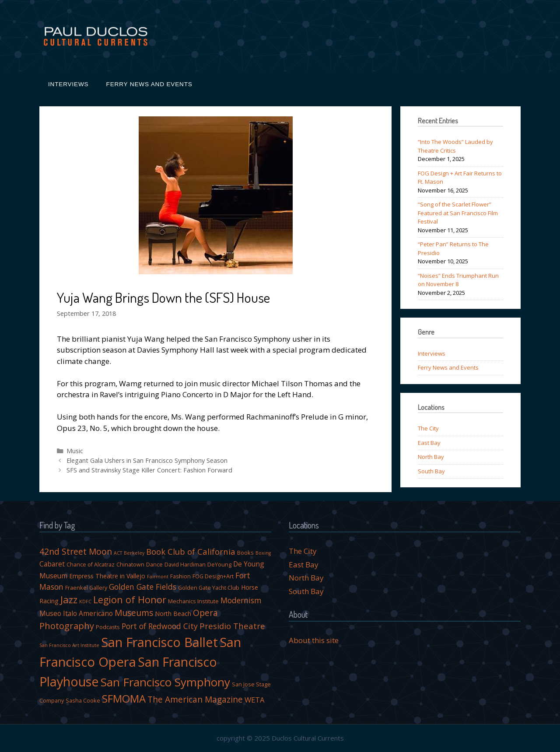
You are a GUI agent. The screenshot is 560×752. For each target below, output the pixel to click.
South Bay (431, 471)
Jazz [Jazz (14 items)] (69, 600)
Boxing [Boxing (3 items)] (263, 553)
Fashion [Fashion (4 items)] (180, 576)
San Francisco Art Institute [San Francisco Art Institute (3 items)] (69, 645)
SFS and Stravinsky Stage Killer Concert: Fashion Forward (149, 470)
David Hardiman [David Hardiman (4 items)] (185, 565)
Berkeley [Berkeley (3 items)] (134, 553)
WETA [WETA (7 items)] (254, 700)
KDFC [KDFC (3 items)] (85, 602)
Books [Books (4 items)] (245, 553)
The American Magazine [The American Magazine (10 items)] (195, 699)
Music (75, 451)
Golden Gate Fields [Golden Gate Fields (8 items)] (143, 587)
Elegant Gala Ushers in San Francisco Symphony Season (147, 460)
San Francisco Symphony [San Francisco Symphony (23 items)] (165, 682)
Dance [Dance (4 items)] (154, 565)
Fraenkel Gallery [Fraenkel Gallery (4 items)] (86, 588)
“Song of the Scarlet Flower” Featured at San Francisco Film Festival (458, 213)
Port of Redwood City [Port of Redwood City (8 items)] (160, 626)
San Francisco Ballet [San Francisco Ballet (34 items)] (159, 642)
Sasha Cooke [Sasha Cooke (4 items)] (83, 701)
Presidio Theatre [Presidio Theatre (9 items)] (232, 626)
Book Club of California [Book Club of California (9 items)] (191, 551)
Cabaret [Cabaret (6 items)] (52, 564)
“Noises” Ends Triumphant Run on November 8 (458, 280)
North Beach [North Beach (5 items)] (173, 614)
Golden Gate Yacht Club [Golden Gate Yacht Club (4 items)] (209, 588)
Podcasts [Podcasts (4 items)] (108, 627)
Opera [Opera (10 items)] (205, 613)
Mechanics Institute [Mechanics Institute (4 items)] (193, 601)
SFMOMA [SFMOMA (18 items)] (124, 698)
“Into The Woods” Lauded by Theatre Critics (455, 146)
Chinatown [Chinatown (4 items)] (130, 565)
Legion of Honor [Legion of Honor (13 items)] (130, 600)
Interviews (68, 84)
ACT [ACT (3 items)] (118, 553)
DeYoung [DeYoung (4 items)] (219, 565)
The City (428, 428)
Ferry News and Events (149, 84)
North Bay (431, 457)
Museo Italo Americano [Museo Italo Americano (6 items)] (76, 613)
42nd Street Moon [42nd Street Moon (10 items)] (76, 551)
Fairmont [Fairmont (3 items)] (158, 577)
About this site (314, 640)
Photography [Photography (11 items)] (67, 626)
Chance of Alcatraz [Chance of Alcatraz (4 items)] (91, 565)
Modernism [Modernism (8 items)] (241, 600)
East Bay (429, 443)
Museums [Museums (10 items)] (134, 613)
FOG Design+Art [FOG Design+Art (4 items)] (213, 576)
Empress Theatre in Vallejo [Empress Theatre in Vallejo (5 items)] (107, 576)
